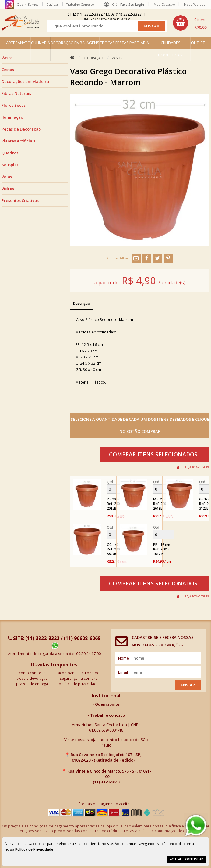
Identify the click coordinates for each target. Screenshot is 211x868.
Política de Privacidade (34, 849)
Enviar (188, 685)
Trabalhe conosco (106, 715)
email (123, 672)
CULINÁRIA (40, 43)
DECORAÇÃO (62, 43)
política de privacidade (79, 684)
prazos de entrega (32, 684)
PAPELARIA (139, 43)
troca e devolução (32, 678)
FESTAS (122, 43)
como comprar (32, 673)
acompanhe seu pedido (79, 673)
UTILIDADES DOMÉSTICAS (170, 49)
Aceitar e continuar (186, 859)
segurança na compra (79, 678)
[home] (20, 23)
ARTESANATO (18, 43)
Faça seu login (132, 5)
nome (124, 658)
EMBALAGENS (87, 43)
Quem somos (106, 704)
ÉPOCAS (107, 43)
